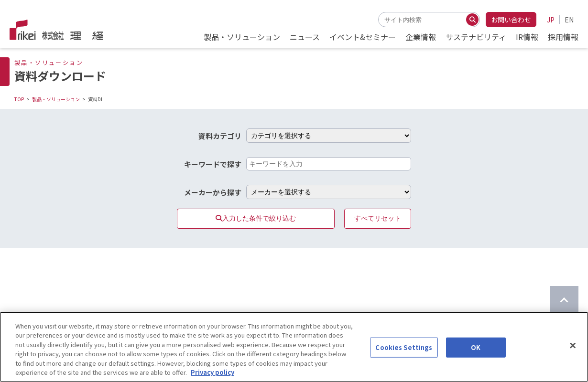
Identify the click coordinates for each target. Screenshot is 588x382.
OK (476, 355)
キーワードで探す (213, 164)
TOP (19, 99)
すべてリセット (378, 218)
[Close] (573, 353)
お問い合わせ (511, 20)
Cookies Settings (404, 355)
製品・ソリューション (56, 99)
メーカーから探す (213, 192)
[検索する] (472, 20)
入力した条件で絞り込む (256, 218)
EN (569, 20)
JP (551, 20)
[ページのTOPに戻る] (564, 300)
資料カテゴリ (220, 136)
